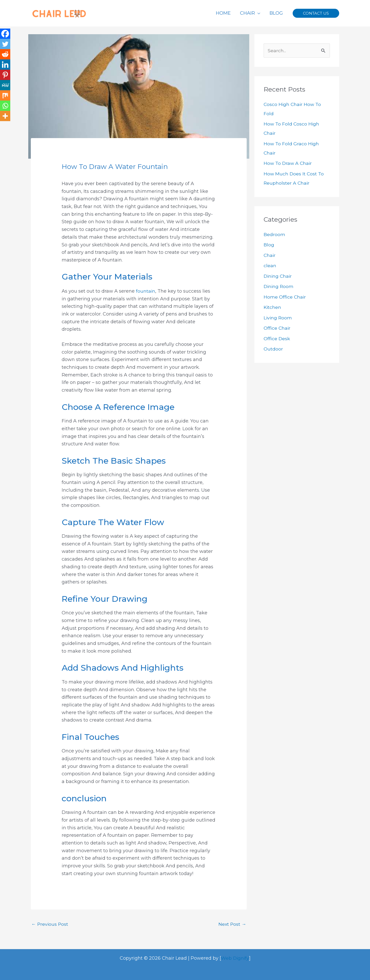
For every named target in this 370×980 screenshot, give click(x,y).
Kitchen (273, 308)
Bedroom (274, 235)
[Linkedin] (5, 65)
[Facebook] (5, 34)
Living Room (278, 318)
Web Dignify (235, 958)
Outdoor (273, 349)
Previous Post (50, 924)
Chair (270, 255)
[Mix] (5, 95)
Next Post (232, 924)
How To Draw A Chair (288, 164)
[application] (258, 13)
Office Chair (277, 328)
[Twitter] (5, 44)
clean (270, 266)
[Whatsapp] (5, 106)
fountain (146, 291)
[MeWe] (5, 85)
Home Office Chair (285, 297)
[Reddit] (5, 54)
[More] (5, 116)
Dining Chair (278, 276)
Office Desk (277, 339)
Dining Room (279, 287)
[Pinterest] (5, 75)
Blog (269, 245)
